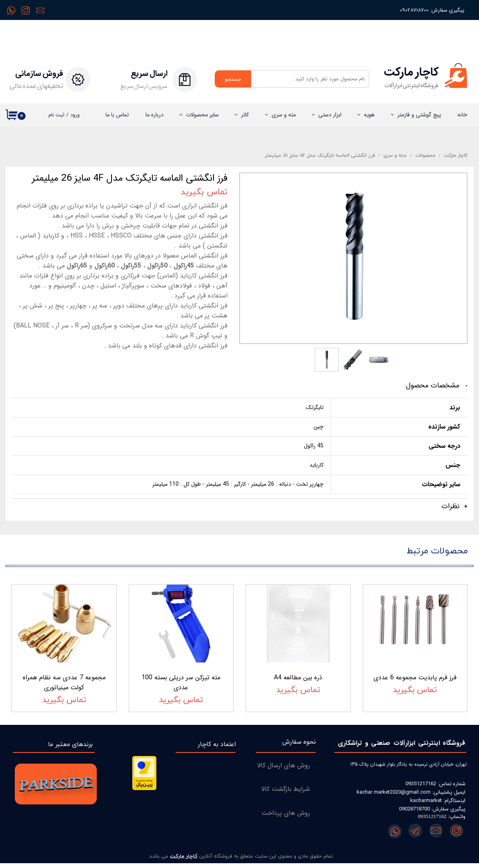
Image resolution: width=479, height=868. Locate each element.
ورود (75, 115)
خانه (462, 115)
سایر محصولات (202, 115)
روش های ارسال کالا (283, 770)
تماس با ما (117, 115)
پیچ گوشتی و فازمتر (419, 115)
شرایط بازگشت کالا (285, 794)
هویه (369, 115)
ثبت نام (56, 115)
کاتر (245, 115)
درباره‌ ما (155, 115)
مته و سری (284, 115)
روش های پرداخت (286, 817)
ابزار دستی (330, 115)
